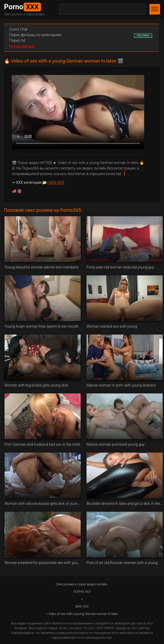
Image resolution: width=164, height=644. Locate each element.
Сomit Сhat (18, 29)
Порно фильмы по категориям (35, 35)
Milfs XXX (56, 182)
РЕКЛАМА (143, 36)
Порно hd (17, 40)
